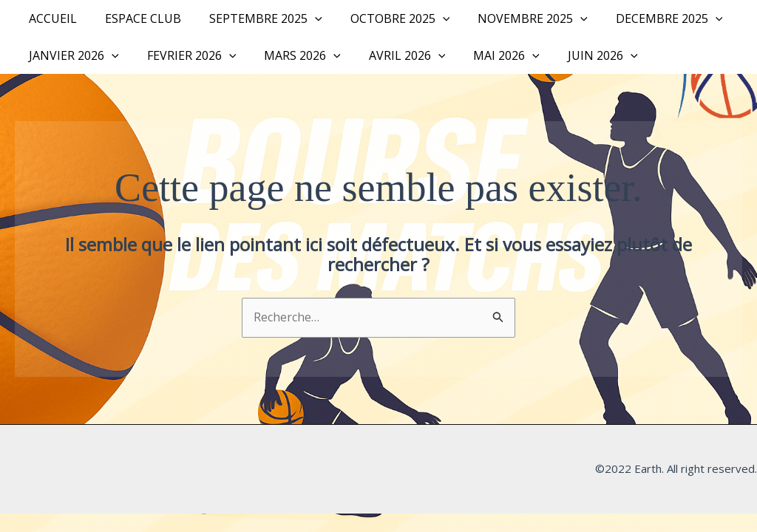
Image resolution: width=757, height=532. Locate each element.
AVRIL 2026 (392, 55)
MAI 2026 (486, 55)
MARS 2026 (291, 55)
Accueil (51, 18)
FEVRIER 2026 (185, 55)
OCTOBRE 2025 (385, 18)
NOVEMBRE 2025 (513, 18)
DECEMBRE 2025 (645, 18)
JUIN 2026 (578, 55)
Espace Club (136, 18)
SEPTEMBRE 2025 (255, 18)
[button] (304, 18)
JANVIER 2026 (72, 55)
